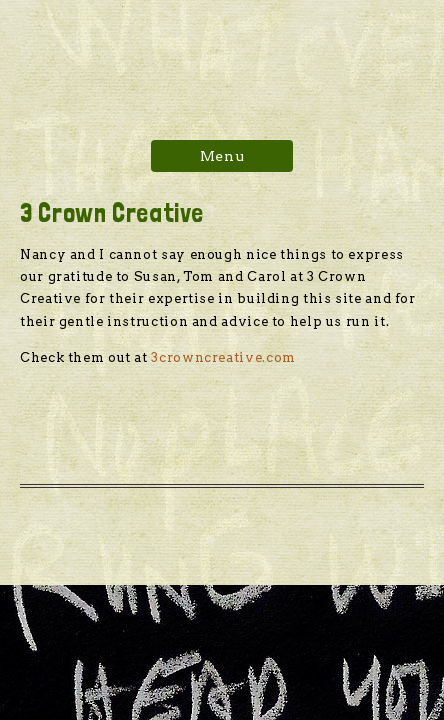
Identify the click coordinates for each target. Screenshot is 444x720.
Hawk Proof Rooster (222, 57)
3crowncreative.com (222, 357)
